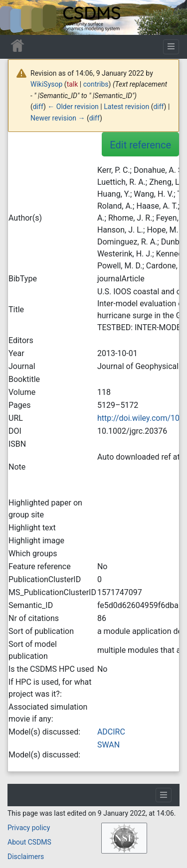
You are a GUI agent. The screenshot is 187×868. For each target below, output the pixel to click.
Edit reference (140, 145)
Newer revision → (58, 118)
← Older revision (73, 107)
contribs (96, 84)
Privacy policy (29, 828)
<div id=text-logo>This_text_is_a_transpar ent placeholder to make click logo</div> (16, 17)
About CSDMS (29, 842)
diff (38, 107)
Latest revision (126, 107)
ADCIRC (111, 732)
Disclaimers (26, 857)
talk (73, 84)
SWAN (108, 745)
